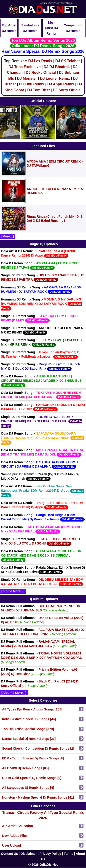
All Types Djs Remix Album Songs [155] (32, 709)
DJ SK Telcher (68, 61)
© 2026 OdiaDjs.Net (43, 865)
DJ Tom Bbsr (38, 90)
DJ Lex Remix (40, 61)
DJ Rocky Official (41, 73)
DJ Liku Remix (32, 84)
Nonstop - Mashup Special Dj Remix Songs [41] (38, 797)
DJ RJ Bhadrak (57, 67)
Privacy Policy (50, 854)
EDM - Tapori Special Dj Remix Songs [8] (33, 758)
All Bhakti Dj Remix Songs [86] (25, 768)
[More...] (8, 236)
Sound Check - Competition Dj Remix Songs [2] (38, 748)
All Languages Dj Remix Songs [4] (28, 788)
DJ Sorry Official (67, 90)
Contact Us (9, 854)
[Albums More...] (14, 693)
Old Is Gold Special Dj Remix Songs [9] (32, 778)
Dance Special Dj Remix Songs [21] (29, 739)
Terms (69, 854)
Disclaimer (29, 854)
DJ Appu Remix (61, 84)
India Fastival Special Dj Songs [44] (29, 719)
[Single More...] (13, 591)
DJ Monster (27, 78)
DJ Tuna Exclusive (24, 67)
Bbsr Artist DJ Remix (51, 28)
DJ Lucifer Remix (55, 78)
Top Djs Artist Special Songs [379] (28, 729)
